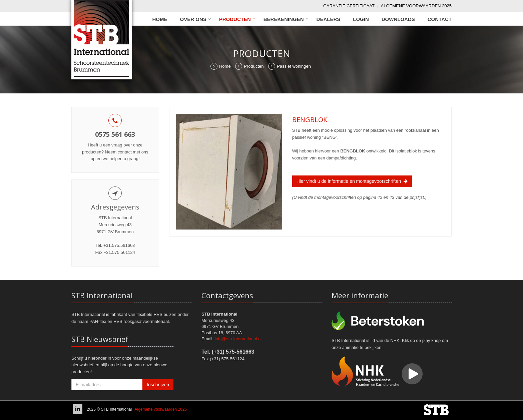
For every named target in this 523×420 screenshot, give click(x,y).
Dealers (329, 19)
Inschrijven (158, 385)
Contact (440, 19)
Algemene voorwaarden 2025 (416, 6)
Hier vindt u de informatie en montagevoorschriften (352, 181)
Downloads (398, 19)
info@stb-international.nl (238, 339)
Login (361, 19)
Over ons (193, 19)
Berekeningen (284, 19)
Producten (235, 19)
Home (160, 19)
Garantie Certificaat (349, 6)
